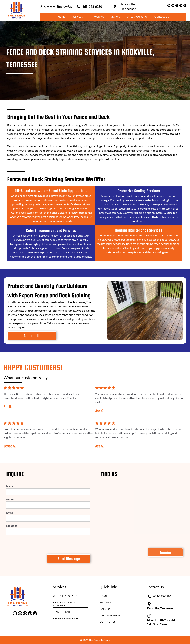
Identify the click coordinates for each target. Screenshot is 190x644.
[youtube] (177, 6)
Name (10, 486)
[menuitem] (62, 16)
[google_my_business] (185, 6)
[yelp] (181, 6)
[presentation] (33, 544)
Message (12, 526)
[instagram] (173, 6)
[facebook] (169, 6)
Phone (10, 499)
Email (10, 512)
